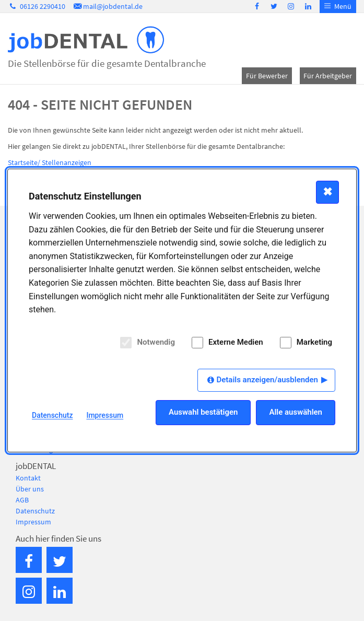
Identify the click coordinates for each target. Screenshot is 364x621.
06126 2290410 (37, 6)
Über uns (30, 489)
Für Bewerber (267, 76)
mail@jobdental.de (108, 6)
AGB (22, 500)
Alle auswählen (296, 412)
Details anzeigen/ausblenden (267, 380)
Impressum (33, 522)
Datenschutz (35, 511)
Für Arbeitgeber (328, 76)
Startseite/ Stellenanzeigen (50, 162)
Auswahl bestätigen (203, 412)
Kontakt (28, 478)
